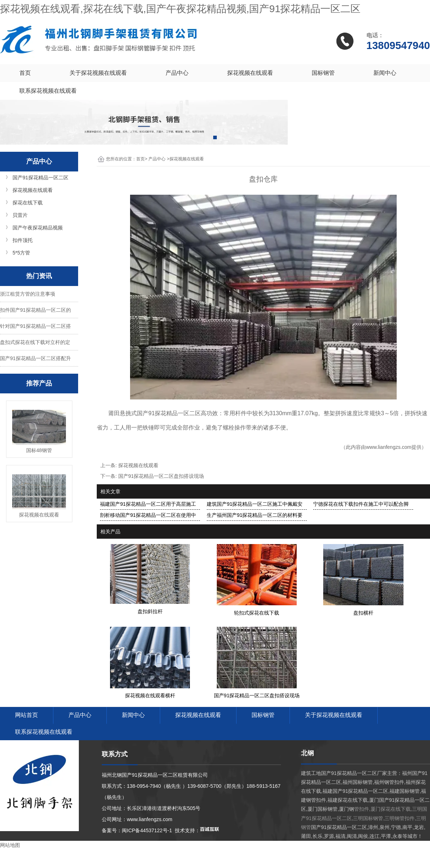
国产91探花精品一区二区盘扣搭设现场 (161, 476)
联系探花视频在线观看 (48, 91)
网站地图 (10, 845)
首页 (25, 73)
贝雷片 (20, 215)
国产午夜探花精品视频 (38, 228)
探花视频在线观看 (250, 73)
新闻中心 (385, 73)
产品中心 (177, 73)
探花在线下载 (28, 203)
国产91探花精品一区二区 (40, 178)
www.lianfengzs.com (389, 447)
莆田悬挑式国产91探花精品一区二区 (154, 413)
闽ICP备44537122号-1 (147, 830)
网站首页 (27, 715)
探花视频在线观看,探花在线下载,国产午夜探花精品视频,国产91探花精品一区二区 (180, 9)
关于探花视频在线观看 (98, 73)
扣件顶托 (23, 240)
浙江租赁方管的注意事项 (28, 294)
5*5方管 (21, 253)
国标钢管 (323, 73)
